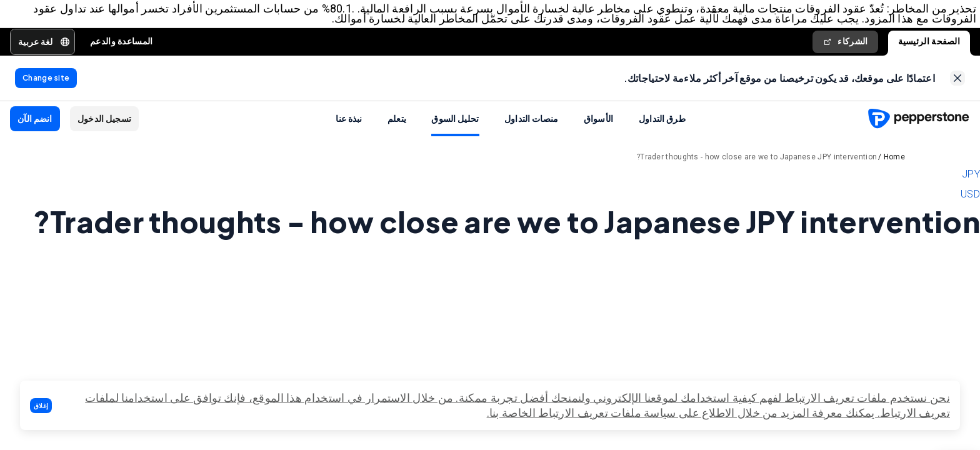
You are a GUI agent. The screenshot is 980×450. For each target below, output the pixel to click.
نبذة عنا (349, 126)
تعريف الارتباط (915, 413)
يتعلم (397, 126)
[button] (41, 406)
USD (970, 202)
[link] (957, 83)
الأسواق (599, 126)
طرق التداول (662, 126)
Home (894, 164)
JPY (971, 182)
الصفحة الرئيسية (929, 44)
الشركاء (845, 44)
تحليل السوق (455, 126)
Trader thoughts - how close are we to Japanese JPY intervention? (757, 164)
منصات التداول (532, 126)
